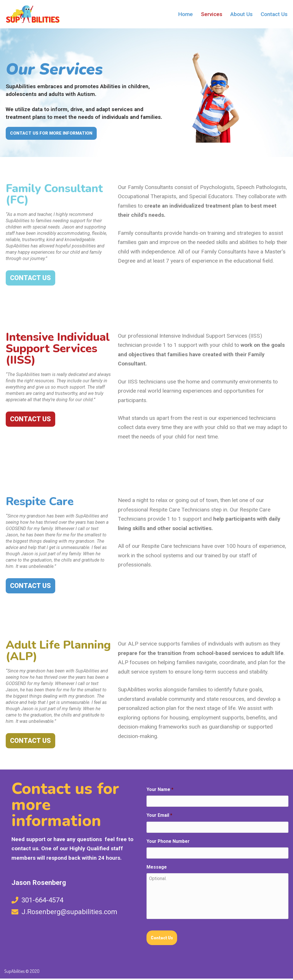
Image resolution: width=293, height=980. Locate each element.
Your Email (159, 817)
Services (211, 14)
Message (157, 868)
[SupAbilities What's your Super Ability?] (33, 14)
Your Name (160, 791)
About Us (241, 14)
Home (185, 14)
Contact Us (274, 14)
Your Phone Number (168, 842)
